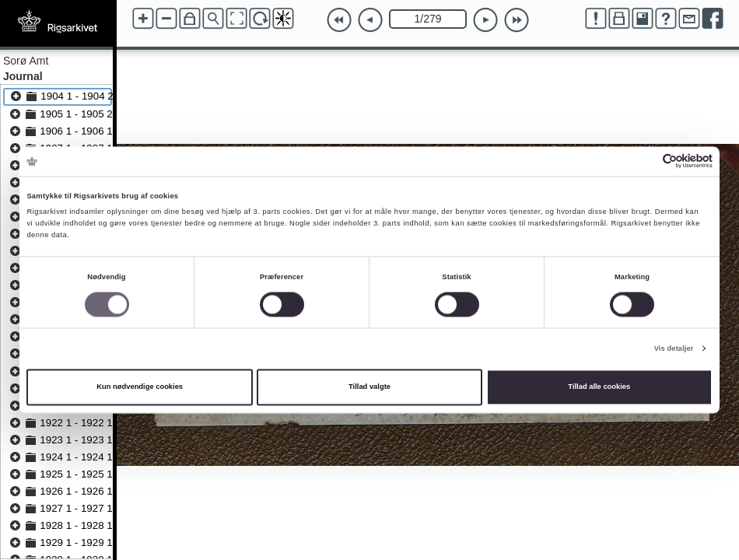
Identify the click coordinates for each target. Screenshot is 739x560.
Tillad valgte (369, 387)
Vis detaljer (674, 348)
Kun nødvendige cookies (140, 387)
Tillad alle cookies (599, 387)
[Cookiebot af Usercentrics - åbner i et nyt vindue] (644, 161)
